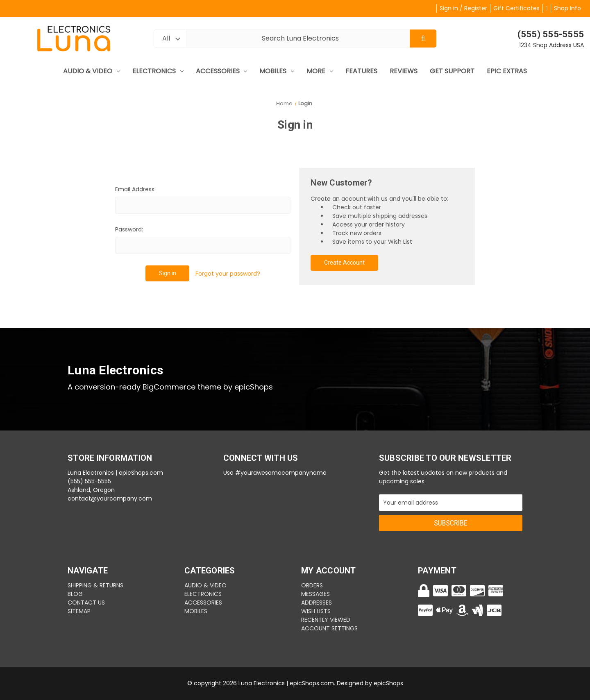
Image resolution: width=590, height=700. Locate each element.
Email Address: (135, 189)
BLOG (75, 594)
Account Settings (329, 628)
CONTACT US (86, 603)
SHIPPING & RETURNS (95, 585)
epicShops (388, 683)
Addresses (317, 603)
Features (361, 71)
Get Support (452, 71)
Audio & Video (92, 71)
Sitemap (79, 611)
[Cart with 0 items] (547, 8)
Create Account (344, 263)
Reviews (404, 71)
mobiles (277, 71)
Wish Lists (316, 611)
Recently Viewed (326, 620)
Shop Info (567, 8)
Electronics (158, 71)
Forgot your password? (228, 274)
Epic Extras (507, 71)
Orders (312, 585)
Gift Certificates (516, 8)
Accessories (222, 71)
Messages (315, 594)
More (320, 71)
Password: (129, 229)
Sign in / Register (463, 8)
